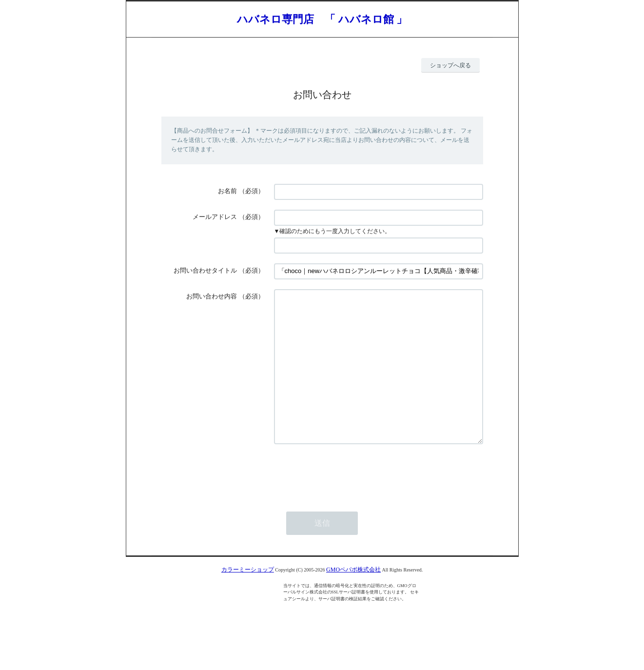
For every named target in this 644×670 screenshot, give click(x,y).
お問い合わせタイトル (205, 270)
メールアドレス (215, 217)
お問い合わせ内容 (212, 296)
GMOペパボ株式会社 (353, 599)
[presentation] (348, 502)
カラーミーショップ (248, 599)
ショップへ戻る (450, 65)
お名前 (227, 191)
